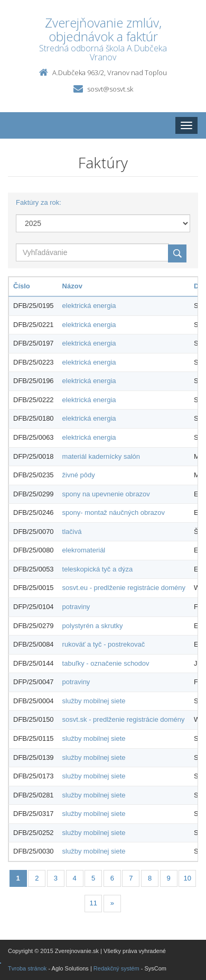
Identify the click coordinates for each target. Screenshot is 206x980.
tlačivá (72, 532)
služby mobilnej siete (94, 701)
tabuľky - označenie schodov (106, 663)
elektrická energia (89, 306)
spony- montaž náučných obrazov (114, 512)
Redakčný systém (116, 968)
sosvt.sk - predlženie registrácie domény (124, 719)
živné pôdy (79, 475)
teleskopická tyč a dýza (98, 569)
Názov (72, 286)
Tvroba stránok (27, 968)
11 (93, 903)
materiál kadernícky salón (101, 456)
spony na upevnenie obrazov (106, 494)
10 (188, 878)
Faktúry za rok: (39, 202)
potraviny (76, 607)
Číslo (22, 286)
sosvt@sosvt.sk (110, 89)
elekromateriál (84, 550)
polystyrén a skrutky (93, 626)
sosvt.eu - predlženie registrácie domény (124, 588)
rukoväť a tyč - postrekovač (104, 644)
